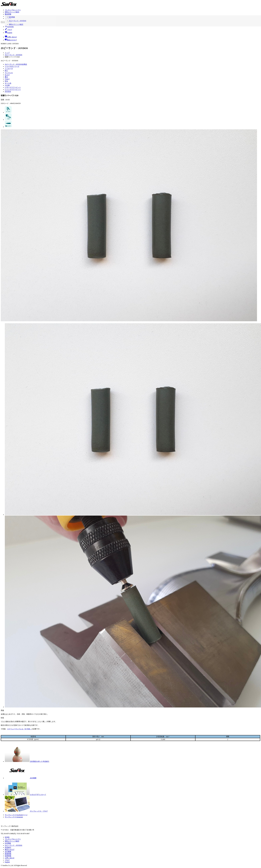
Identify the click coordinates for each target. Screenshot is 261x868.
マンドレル (9, 73)
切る (6, 81)
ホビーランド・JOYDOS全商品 (16, 64)
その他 (7, 85)
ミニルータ (9, 69)
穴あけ (7, 79)
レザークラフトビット (13, 87)
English (8, 33)
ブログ (8, 30)
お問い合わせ (10, 858)
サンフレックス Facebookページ (16, 815)
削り (6, 71)
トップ (7, 53)
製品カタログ (10, 850)
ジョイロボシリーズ (12, 66)
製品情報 (8, 14)
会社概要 (8, 18)
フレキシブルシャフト (13, 10)
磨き (6, 77)
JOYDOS (8, 92)
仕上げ (7, 75)
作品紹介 (8, 16)
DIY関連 (8, 843)
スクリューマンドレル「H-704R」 (19, 729)
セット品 (8, 83)
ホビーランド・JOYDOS (13, 55)
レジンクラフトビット (13, 90)
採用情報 (9, 27)
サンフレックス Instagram (14, 817)
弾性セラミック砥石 (12, 12)
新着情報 (8, 854)
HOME (7, 837)
